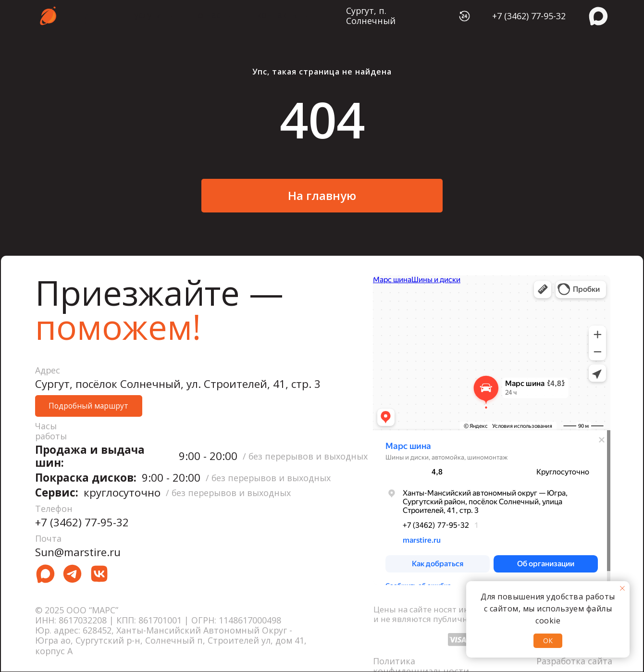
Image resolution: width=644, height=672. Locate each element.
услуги (148, 15)
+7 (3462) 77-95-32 (529, 16)
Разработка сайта (574, 661)
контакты (278, 15)
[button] (89, 406)
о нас (209, 15)
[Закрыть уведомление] (622, 588)
